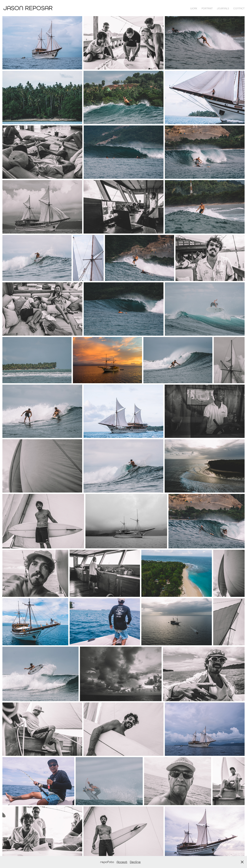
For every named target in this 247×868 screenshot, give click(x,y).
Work (194, 8)
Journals (223, 8)
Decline (135, 862)
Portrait (207, 8)
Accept (122, 862)
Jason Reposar (28, 8)
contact (239, 8)
